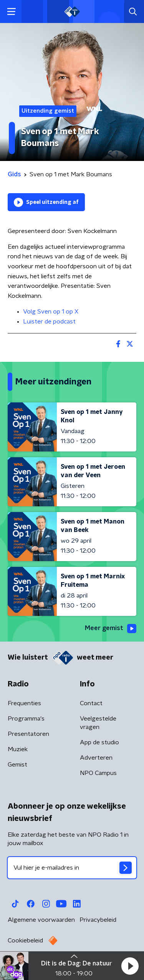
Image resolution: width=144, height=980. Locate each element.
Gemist (17, 765)
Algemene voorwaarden (41, 920)
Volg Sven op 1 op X (51, 312)
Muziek (18, 749)
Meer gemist (111, 629)
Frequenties (24, 703)
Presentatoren (28, 734)
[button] (130, 966)
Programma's (26, 719)
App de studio (99, 742)
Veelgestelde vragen (98, 723)
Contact (91, 703)
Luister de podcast (49, 322)
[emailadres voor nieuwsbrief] (72, 868)
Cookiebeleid (25, 941)
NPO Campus (98, 773)
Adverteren (96, 758)
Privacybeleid (98, 920)
